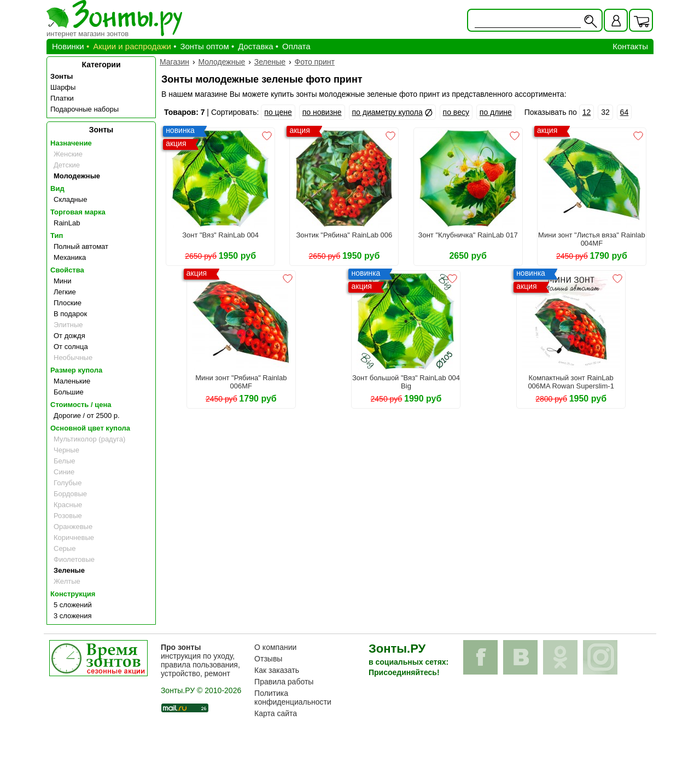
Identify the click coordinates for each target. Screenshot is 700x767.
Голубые (68, 483)
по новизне (322, 112)
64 (625, 112)
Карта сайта (276, 713)
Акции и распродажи (132, 46)
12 (587, 112)
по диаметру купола (387, 112)
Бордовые (70, 494)
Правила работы (284, 682)
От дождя (69, 336)
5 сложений (73, 605)
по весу (456, 112)
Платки (62, 98)
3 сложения (73, 616)
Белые (65, 461)
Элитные (68, 325)
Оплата (296, 46)
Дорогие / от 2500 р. (87, 416)
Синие (64, 472)
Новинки (68, 46)
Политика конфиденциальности (293, 698)
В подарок (70, 314)
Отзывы (268, 659)
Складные (70, 199)
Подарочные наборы (84, 109)
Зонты (62, 76)
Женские (68, 154)
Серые (65, 548)
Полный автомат (81, 246)
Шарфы (63, 87)
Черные (66, 450)
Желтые (67, 581)
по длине (496, 112)
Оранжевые (73, 527)
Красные (68, 505)
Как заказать (277, 670)
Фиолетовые (74, 559)
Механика (70, 257)
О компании (275, 647)
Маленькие (72, 381)
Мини (63, 281)
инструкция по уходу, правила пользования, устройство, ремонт (200, 660)
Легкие (65, 292)
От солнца (71, 347)
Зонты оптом (204, 46)
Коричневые (74, 538)
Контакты (630, 46)
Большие (69, 392)
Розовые (68, 516)
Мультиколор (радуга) (89, 439)
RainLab (67, 223)
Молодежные (77, 176)
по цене (278, 112)
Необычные (73, 358)
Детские (67, 165)
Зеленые (69, 570)
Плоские (68, 303)
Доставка (255, 46)
